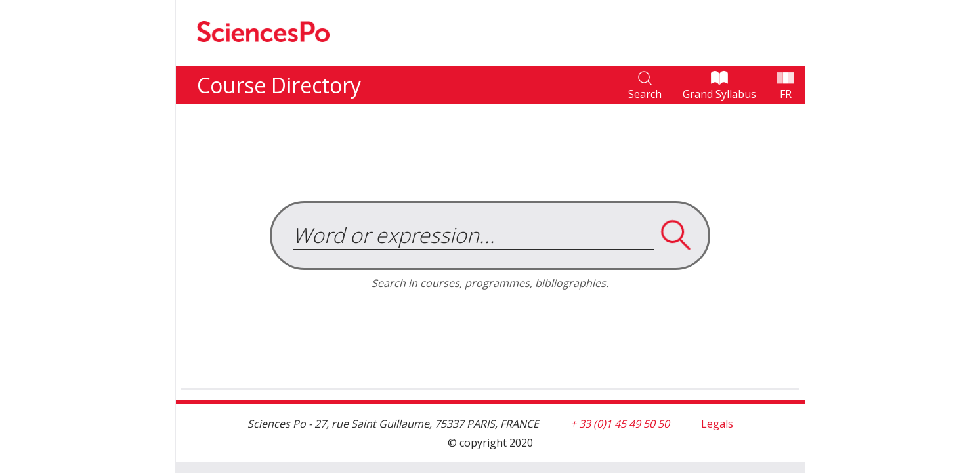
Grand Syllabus (719, 94)
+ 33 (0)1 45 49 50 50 (620, 424)
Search (645, 94)
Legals (717, 424)
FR (786, 94)
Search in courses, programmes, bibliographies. (490, 283)
